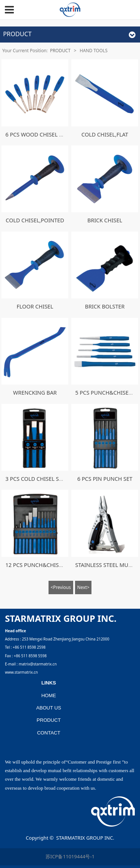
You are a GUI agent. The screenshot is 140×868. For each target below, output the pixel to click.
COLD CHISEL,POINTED (35, 220)
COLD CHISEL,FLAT (105, 134)
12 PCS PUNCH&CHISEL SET (40, 565)
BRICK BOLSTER (105, 306)
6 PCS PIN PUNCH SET (105, 479)
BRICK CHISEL (105, 220)
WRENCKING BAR (35, 393)
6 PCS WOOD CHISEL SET (36, 134)
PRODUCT (60, 50)
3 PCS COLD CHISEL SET (35, 479)
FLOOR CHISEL (35, 306)
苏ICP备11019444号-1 (70, 856)
